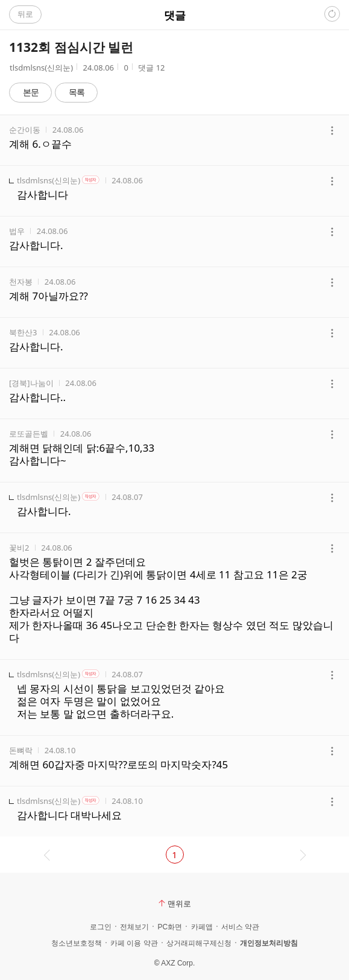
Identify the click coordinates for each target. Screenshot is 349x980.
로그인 (101, 927)
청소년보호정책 (77, 943)
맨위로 (175, 903)
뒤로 (25, 14)
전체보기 (134, 927)
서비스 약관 (240, 927)
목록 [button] (77, 92)
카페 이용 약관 (134, 943)
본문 (31, 92)
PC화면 (170, 927)
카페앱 (202, 927)
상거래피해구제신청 (199, 943)
